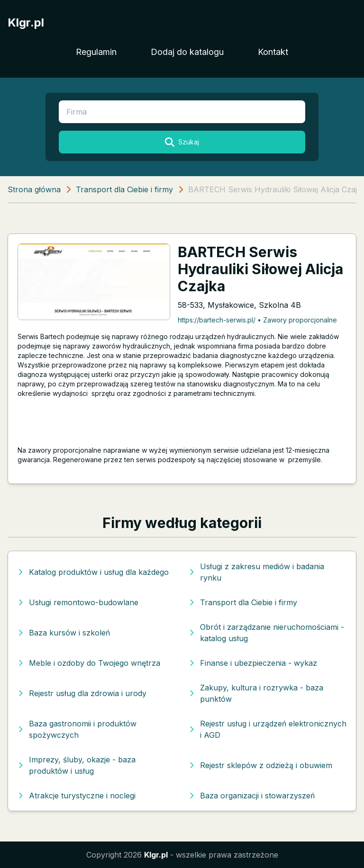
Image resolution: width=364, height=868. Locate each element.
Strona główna (34, 189)
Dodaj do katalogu (187, 52)
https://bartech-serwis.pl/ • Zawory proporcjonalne (257, 320)
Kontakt (273, 52)
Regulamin (96, 52)
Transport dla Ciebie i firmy (124, 189)
